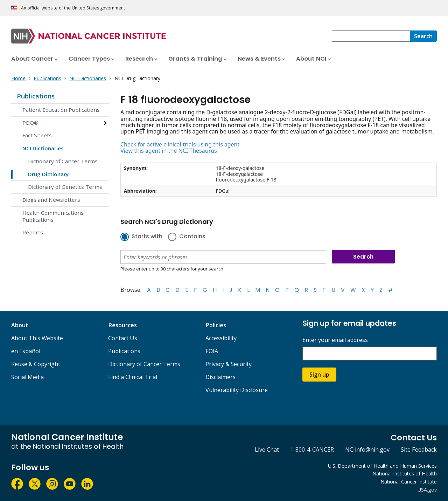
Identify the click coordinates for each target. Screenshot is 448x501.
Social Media (27, 377)
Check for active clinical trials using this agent (180, 144)
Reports (33, 232)
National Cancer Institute (409, 482)
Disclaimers (220, 377)
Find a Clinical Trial (133, 377)
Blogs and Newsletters (51, 200)
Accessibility (221, 338)
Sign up (319, 375)
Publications (36, 96)
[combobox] (371, 36)
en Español (26, 351)
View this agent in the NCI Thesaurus (169, 151)
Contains (192, 237)
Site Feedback (419, 449)
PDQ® (30, 123)
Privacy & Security (229, 364)
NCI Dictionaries (43, 148)
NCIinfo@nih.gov (367, 449)
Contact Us (123, 338)
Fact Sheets (37, 135)
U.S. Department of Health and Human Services (382, 466)
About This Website (37, 338)
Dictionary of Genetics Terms (65, 187)
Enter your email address (335, 340)
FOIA (212, 351)
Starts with (147, 237)
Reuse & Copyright (36, 364)
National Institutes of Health (405, 473)
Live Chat (267, 449)
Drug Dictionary (48, 174)
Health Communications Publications (53, 216)
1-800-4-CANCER (312, 449)
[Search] (423, 36)
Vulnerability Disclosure (237, 390)
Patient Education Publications (61, 110)
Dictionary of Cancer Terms (63, 161)
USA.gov (427, 490)
